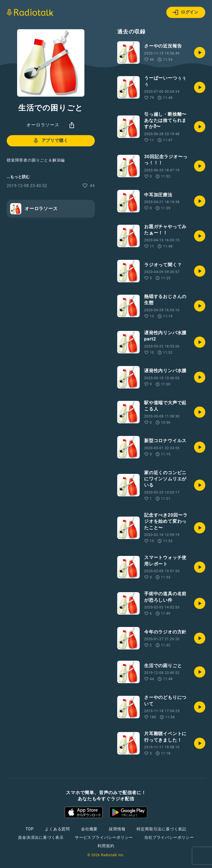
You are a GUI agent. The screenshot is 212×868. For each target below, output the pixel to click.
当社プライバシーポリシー (169, 837)
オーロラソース (43, 125)
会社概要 (89, 829)
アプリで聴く (50, 141)
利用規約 (106, 846)
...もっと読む (18, 177)
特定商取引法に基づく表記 (162, 829)
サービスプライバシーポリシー (104, 837)
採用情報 (117, 829)
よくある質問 (57, 829)
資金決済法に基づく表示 (41, 837)
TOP (30, 829)
